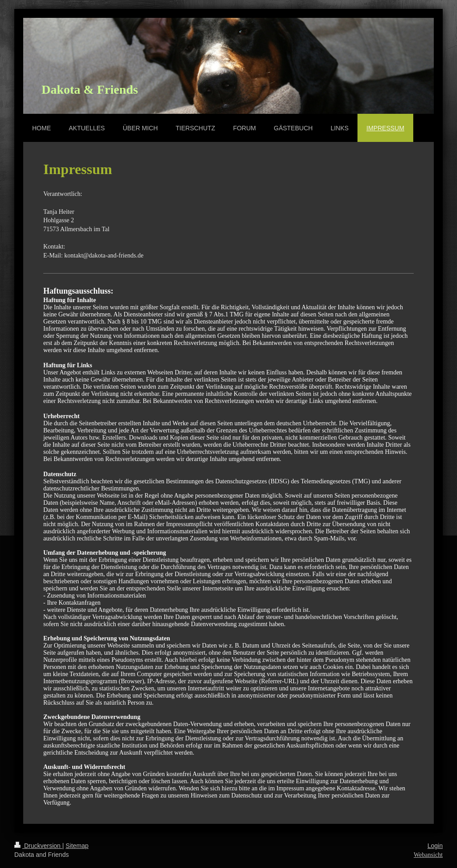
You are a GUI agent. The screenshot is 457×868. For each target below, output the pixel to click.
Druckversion (38, 846)
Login (435, 846)
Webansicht (428, 855)
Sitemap (77, 846)
